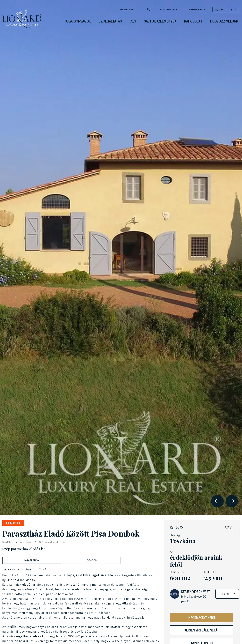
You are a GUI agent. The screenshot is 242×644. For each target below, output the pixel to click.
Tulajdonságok (77, 21)
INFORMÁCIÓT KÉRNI (202, 618)
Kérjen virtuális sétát (202, 630)
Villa (22, 542)
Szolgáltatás (110, 21)
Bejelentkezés (169, 9)
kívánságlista (197, 9)
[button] (227, 527)
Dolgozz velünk (224, 21)
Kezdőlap (8, 542)
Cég (133, 21)
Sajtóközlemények (160, 21)
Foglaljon (227, 594)
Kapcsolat (193, 21)
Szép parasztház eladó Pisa (52, 542)
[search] (149, 9)
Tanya (29, 542)
